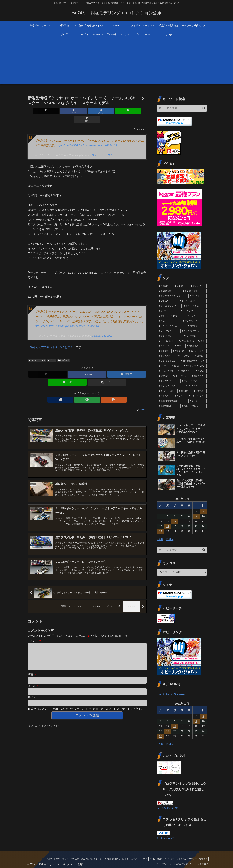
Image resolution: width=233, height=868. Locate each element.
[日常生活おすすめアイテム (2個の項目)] (193, 361)
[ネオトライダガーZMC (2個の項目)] (195, 366)
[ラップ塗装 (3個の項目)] (195, 336)
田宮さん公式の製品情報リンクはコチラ (52, 339)
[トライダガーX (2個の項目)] (167, 356)
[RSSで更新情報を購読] (94, 391)
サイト (32, 696)
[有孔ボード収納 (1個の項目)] (167, 391)
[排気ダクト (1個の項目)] (165, 396)
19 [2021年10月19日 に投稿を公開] (168, 526)
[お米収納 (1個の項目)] (185, 391)
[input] (182, 108)
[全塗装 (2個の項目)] (200, 356)
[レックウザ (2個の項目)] (185, 356)
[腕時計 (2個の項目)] (176, 366)
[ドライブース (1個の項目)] (169, 381)
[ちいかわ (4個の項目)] (197, 316)
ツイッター (167, 859)
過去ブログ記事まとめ (84, 859)
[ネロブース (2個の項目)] (179, 351)
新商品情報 (64, 352)
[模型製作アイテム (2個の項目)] (196, 346)
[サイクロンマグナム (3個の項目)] (193, 331)
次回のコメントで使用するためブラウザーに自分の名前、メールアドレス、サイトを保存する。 (89, 708)
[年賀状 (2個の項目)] (201, 371)
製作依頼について (126, 859)
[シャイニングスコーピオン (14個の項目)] (173, 296)
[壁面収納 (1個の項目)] (164, 376)
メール (33, 685)
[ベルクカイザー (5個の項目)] (193, 311)
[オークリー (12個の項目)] (197, 296)
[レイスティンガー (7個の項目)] (193, 301)
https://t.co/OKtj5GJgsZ (70, 137)
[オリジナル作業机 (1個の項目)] (193, 381)
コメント (35, 635)
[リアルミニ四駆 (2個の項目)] (167, 371)
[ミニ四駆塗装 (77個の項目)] (169, 291)
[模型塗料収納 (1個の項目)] (169, 406)
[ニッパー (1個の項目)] (180, 396)
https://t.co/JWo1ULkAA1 (50, 318)
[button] (127, 111)
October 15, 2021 (102, 147)
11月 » (169, 539)
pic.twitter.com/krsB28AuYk (101, 137)
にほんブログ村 (166, 838)
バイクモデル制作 (37, 352)
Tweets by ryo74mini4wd (172, 694)
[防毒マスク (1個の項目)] (199, 376)
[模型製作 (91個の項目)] (165, 286)
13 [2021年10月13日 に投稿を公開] (175, 522)
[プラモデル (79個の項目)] (198, 286)
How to (140, 859)
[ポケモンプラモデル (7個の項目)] (169, 306)
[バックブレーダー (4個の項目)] (194, 321)
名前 (32, 673)
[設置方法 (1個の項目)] (199, 391)
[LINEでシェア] (107, 111)
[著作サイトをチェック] (80, 391)
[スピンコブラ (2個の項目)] (185, 371)
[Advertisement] (116, 63)
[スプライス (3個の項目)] (165, 346)
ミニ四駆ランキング (168, 808)
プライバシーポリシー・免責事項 (191, 859)
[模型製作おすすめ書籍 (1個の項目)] (173, 401)
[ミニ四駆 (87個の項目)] (181, 286)
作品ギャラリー (52, 859)
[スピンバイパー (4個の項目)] (169, 321)
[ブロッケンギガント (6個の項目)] (194, 306)
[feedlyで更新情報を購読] (87, 391)
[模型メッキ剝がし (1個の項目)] (193, 406)
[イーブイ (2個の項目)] (164, 366)
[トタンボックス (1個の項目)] (197, 396)
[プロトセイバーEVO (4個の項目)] (172, 316)
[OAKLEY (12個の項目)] (168, 301)
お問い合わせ (153, 859)
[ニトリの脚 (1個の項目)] (196, 386)
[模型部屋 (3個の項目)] (197, 326)
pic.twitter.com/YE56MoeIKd (82, 318)
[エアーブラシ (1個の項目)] (181, 376)
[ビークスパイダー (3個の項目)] (167, 341)
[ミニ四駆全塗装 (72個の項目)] (194, 291)
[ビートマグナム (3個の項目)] (169, 331)
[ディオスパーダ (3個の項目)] (187, 341)
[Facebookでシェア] (67, 111)
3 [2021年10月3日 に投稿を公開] (203, 512)
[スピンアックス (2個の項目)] (197, 351)
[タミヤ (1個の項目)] (197, 401)
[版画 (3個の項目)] (202, 341)
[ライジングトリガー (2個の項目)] (168, 361)
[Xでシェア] (47, 111)
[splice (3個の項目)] (179, 346)
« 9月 (160, 539)
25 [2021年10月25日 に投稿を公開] (160, 532)
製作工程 (66, 859)
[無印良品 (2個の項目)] (164, 351)
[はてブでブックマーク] (87, 111)
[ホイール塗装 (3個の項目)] (170, 336)
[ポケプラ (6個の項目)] (168, 311)
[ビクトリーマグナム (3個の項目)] (172, 326)
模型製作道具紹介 (106, 859)
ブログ (52, 352)
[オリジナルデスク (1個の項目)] (171, 386)
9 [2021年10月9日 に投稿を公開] (196, 516)
